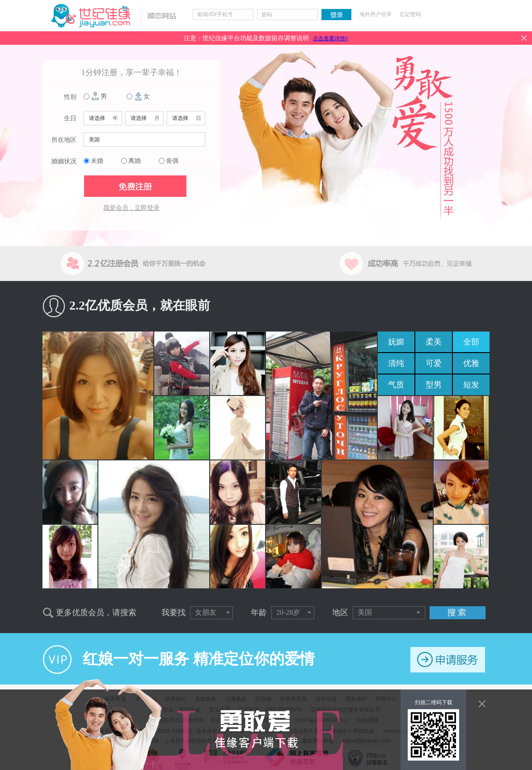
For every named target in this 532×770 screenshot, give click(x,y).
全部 (471, 342)
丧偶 (172, 161)
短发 (471, 385)
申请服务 (448, 660)
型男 (434, 385)
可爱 (434, 363)
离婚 (135, 161)
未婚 (97, 161)
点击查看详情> (331, 38)
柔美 (434, 342)
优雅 (471, 363)
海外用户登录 (376, 14)
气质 (396, 385)
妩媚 (396, 342)
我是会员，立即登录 (131, 208)
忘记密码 (410, 14)
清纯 (396, 363)
